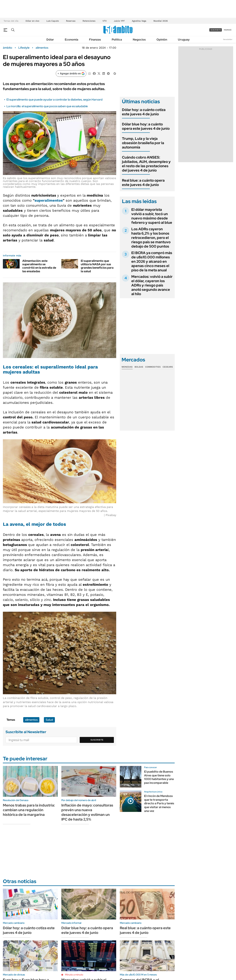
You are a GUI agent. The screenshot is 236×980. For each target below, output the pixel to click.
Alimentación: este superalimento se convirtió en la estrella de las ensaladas (39, 266)
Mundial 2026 (161, 21)
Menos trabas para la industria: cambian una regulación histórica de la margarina (29, 810)
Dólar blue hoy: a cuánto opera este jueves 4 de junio (146, 126)
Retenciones (89, 21)
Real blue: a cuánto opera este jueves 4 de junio (143, 183)
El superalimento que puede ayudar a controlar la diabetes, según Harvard (55, 100)
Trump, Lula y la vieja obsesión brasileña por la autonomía (143, 143)
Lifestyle (24, 48)
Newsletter (228, 39)
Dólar (50, 40)
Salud (49, 720)
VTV (105, 21)
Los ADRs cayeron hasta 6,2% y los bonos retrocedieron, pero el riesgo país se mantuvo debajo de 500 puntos (151, 238)
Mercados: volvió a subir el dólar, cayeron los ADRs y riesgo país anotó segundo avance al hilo (152, 285)
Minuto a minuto (74, 975)
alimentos (42, 48)
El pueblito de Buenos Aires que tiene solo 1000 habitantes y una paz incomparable (159, 777)
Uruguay (184, 40)
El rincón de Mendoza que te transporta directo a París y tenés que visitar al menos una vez (159, 803)
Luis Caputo (53, 21)
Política (117, 40)
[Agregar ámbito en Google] (71, 74)
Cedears (168, 367)
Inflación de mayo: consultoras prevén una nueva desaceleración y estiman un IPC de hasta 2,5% (87, 812)
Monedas (127, 367)
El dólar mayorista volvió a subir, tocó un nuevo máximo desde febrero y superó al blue (152, 216)
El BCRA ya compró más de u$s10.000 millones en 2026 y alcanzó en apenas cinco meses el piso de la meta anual (152, 261)
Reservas (71, 21)
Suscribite (97, 740)
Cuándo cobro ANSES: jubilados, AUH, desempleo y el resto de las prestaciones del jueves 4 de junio (146, 164)
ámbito (8, 48)
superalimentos (49, 200)
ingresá (228, 30)
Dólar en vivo (32, 21)
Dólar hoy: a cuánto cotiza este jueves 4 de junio (144, 112)
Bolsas (139, 367)
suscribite (216, 30)
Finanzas (95, 40)
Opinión (162, 40)
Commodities (153, 367)
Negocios (139, 40)
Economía (72, 40)
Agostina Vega (139, 21)
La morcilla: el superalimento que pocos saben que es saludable (47, 106)
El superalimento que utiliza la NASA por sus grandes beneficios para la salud (97, 266)
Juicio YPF (119, 21)
